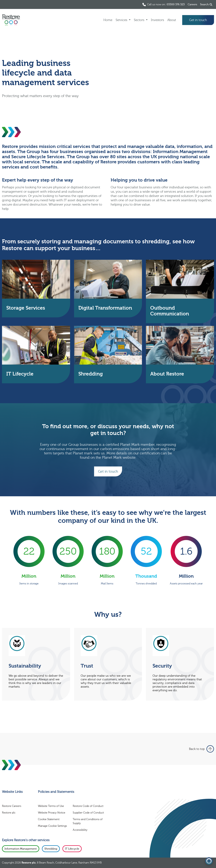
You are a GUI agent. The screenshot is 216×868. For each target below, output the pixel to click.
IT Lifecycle (72, 849)
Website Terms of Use (51, 806)
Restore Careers (12, 806)
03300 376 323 (176, 4)
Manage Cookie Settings (52, 826)
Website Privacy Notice (52, 813)
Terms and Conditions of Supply (88, 821)
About (172, 20)
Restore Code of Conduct (88, 806)
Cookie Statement (49, 819)
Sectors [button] (139, 20)
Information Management (21, 849)
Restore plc (9, 813)
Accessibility (80, 830)
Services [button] (122, 20)
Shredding (51, 849)
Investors (157, 20)
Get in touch (198, 20)
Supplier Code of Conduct (88, 813)
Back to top (202, 749)
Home (108, 20)
